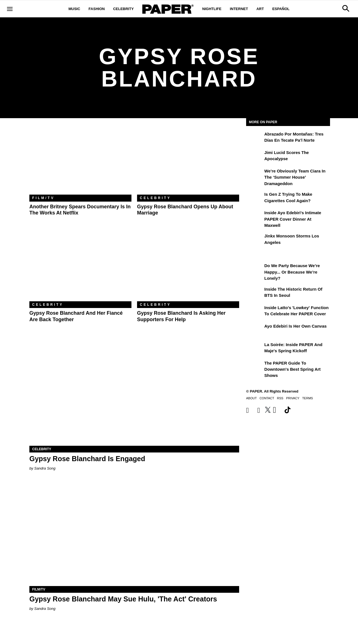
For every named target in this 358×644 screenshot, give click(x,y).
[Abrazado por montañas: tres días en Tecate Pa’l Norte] (255, 138)
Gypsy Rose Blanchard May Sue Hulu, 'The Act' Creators (123, 599)
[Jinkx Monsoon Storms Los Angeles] (255, 240)
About (251, 398)
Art (260, 9)
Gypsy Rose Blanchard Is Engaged (87, 459)
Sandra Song (45, 468)
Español (281, 9)
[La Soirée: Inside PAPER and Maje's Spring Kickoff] (255, 349)
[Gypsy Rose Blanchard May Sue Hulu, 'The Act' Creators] (134, 534)
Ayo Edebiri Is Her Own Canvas (295, 326)
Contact (267, 398)
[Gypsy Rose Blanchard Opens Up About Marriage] (188, 161)
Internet (239, 9)
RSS (280, 398)
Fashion (97, 9)
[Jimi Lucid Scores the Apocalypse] (255, 157)
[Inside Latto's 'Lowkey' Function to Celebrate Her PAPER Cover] (255, 312)
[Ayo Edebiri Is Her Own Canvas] (255, 330)
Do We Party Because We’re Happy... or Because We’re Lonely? (292, 272)
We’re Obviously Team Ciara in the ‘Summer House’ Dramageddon (295, 177)
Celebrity (123, 9)
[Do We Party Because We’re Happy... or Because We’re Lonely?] (255, 270)
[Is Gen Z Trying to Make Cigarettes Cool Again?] (255, 198)
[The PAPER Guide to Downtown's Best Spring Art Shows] (255, 367)
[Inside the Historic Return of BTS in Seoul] (255, 293)
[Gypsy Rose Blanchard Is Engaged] (134, 393)
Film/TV (43, 198)
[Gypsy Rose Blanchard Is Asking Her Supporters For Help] (188, 267)
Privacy (293, 398)
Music (74, 9)
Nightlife (212, 9)
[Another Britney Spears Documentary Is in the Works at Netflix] (80, 161)
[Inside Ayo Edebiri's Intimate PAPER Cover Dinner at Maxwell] (255, 217)
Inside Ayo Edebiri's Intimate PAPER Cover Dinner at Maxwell (293, 219)
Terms (308, 398)
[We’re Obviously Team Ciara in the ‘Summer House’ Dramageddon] (255, 175)
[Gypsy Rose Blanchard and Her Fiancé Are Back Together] (80, 267)
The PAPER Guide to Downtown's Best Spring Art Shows (292, 369)
